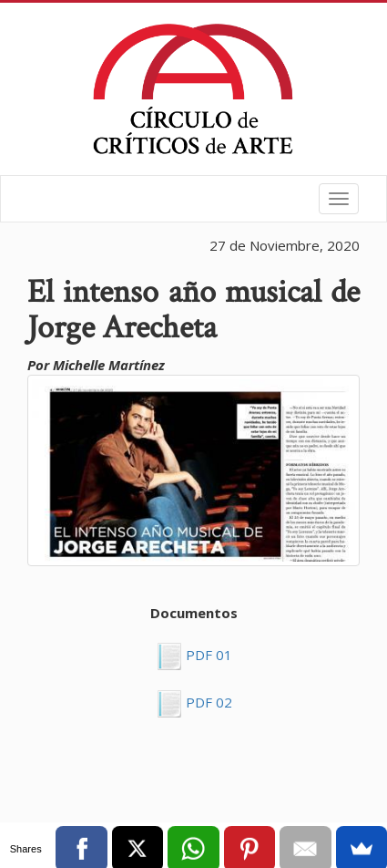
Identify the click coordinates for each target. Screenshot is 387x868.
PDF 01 (207, 655)
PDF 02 (207, 702)
